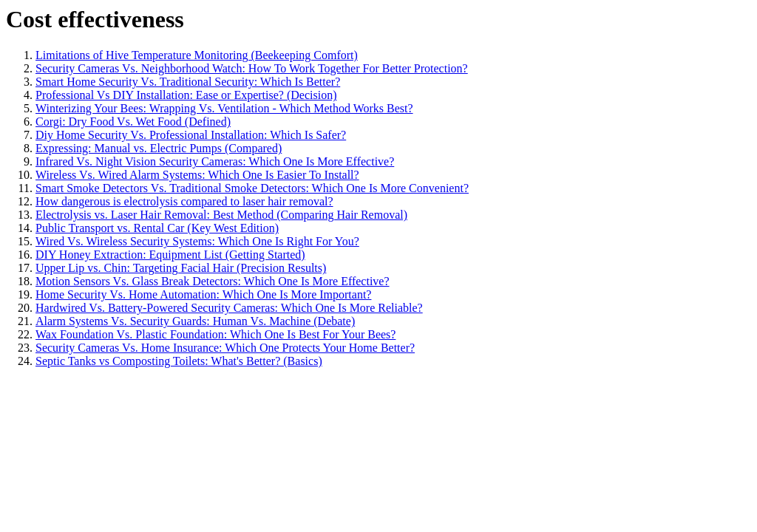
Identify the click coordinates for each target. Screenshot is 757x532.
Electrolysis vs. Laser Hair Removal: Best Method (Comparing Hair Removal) (221, 215)
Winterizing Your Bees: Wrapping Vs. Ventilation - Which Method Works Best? (224, 108)
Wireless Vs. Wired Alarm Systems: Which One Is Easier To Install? (197, 175)
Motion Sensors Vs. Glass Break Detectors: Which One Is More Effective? (213, 281)
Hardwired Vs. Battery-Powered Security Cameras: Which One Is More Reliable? (229, 308)
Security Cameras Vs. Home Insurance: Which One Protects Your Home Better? (225, 348)
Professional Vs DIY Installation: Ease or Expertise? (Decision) (186, 95)
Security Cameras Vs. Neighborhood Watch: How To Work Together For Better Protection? (252, 68)
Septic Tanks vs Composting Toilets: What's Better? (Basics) (179, 361)
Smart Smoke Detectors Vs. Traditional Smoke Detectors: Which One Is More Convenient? (252, 188)
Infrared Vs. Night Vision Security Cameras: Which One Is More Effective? (215, 161)
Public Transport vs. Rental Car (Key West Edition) (157, 228)
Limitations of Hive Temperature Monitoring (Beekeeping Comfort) (197, 55)
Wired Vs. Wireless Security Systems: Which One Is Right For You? (197, 241)
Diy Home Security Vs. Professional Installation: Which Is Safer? (191, 135)
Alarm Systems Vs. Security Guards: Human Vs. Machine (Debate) (195, 321)
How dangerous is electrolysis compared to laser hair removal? (184, 201)
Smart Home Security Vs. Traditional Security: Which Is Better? (188, 82)
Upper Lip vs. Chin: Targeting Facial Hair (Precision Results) (181, 268)
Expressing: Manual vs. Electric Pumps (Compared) (159, 148)
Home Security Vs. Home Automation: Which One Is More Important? (203, 294)
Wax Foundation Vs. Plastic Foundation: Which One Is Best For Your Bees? (215, 334)
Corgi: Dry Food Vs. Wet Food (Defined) (133, 122)
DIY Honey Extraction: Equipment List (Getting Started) (170, 255)
